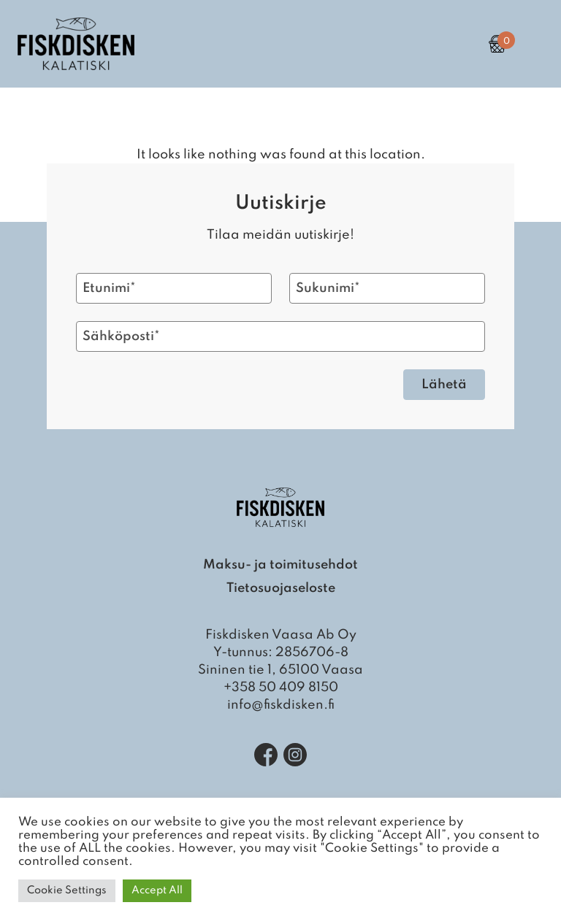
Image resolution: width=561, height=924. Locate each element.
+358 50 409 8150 (281, 688)
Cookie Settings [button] (67, 890)
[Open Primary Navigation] (532, 44)
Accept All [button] (157, 890)
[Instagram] (295, 755)
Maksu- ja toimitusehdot (280, 565)
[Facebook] (266, 755)
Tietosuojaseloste (281, 588)
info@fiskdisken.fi (281, 705)
